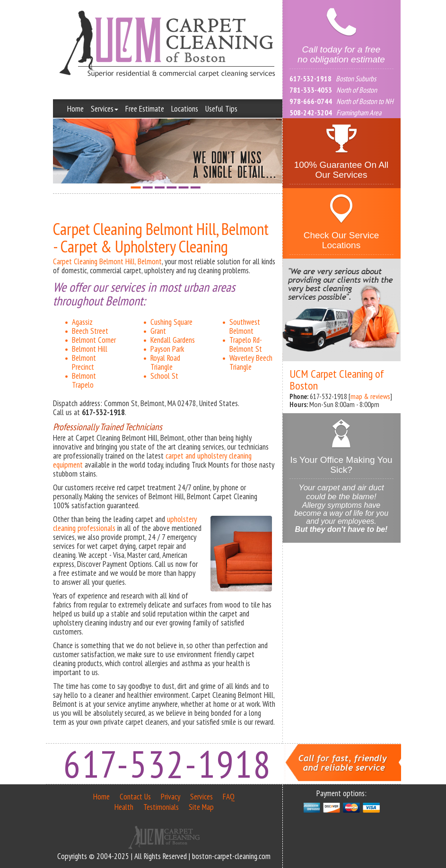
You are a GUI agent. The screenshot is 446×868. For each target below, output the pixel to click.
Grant (158, 331)
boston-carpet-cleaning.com (231, 856)
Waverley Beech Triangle (251, 362)
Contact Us (135, 797)
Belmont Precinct (84, 362)
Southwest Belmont (245, 326)
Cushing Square (171, 322)
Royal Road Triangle (165, 362)
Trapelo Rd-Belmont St (246, 344)
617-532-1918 (310, 78)
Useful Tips (221, 109)
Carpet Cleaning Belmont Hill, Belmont (107, 261)
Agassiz (82, 322)
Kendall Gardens (173, 340)
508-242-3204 (311, 113)
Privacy (171, 797)
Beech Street (90, 331)
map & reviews (370, 396)
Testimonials (161, 807)
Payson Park (167, 349)
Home (75, 109)
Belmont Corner (94, 340)
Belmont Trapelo (84, 380)
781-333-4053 (311, 90)
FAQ (229, 797)
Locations (185, 109)
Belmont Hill (90, 349)
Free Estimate (145, 109)
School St (164, 376)
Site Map (201, 807)
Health (124, 807)
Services (105, 109)
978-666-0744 (311, 101)
